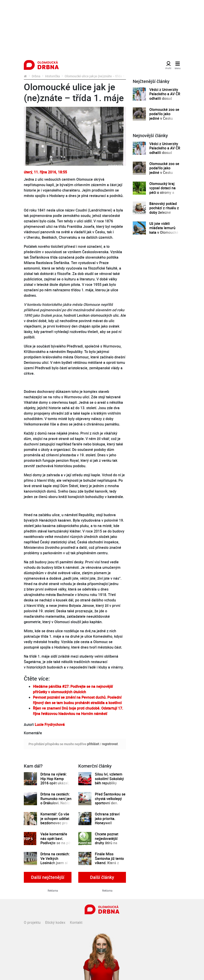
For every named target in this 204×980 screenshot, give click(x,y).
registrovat (110, 744)
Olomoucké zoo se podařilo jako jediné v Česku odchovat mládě (164, 116)
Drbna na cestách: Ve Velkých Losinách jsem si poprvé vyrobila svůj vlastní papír (55, 863)
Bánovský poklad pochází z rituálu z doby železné (164, 208)
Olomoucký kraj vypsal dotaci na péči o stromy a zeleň (162, 190)
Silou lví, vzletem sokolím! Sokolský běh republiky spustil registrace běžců (109, 783)
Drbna (36, 76)
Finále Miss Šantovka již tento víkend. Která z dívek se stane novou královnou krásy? (109, 865)
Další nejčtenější (48, 877)
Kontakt (76, 922)
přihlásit (93, 744)
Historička (53, 76)
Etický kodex (55, 922)
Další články (102, 877)
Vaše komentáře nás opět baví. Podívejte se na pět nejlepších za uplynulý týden (56, 843)
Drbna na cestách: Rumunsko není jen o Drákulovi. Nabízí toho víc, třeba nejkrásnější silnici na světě (56, 805)
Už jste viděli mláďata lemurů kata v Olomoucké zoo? (164, 230)
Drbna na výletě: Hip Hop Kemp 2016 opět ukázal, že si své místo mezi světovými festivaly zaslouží (55, 785)
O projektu (32, 922)
